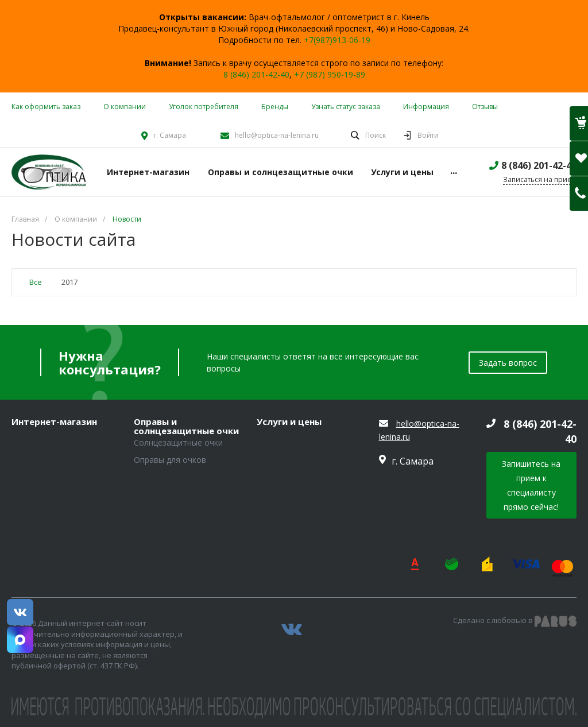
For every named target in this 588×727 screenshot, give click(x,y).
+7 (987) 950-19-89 (330, 74)
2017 (69, 282)
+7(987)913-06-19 (337, 40)
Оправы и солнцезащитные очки (186, 426)
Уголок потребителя (204, 107)
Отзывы (485, 107)
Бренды (275, 107)
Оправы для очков (170, 460)
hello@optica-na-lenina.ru (277, 135)
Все (36, 282)
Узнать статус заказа (346, 107)
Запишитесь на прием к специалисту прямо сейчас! (531, 485)
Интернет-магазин (54, 422)
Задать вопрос (508, 363)
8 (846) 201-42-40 (256, 74)
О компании (125, 107)
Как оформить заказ (46, 107)
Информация (426, 107)
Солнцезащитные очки (178, 442)
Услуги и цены (289, 422)
